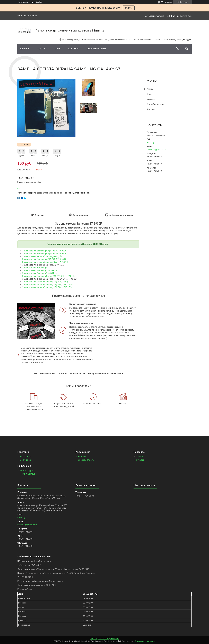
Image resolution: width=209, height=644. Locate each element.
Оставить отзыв (156, 16)
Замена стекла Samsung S (35, 268)
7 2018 (65, 262)
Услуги (129, 8)
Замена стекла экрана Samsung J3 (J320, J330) (45, 282)
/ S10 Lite (71, 276)
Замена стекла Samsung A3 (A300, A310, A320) (45, 251)
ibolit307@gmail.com (156, 150)
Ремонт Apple (27, 471)
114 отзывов (166, 2)
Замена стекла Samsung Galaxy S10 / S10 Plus (44, 276)
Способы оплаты (96, 49)
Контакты (74, 49)
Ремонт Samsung (28, 474)
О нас (58, 49)
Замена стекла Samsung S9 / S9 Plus (40, 273)
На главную (26, 457)
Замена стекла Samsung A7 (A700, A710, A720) (45, 259)
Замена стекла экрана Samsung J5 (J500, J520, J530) (48, 285)
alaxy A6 (59, 256)
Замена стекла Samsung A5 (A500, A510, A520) (45, 254)
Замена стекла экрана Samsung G (39, 256)
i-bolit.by (150, 142)
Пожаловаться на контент (145, 641)
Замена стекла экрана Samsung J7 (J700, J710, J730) (48, 287)
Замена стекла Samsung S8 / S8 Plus (40, 270)
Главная (25, 49)
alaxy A (58, 262)
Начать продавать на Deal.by (30, 2)
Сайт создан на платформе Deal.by (105, 639)
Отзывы (151, 99)
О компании (26, 460)
